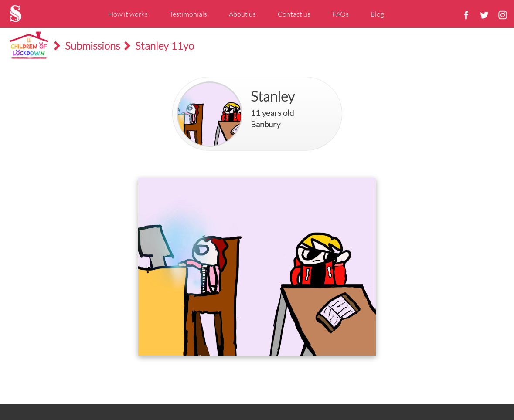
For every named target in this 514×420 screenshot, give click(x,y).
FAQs (340, 14)
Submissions (92, 46)
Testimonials (188, 14)
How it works (128, 14)
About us (242, 14)
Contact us (294, 14)
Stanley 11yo (165, 46)
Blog (377, 14)
